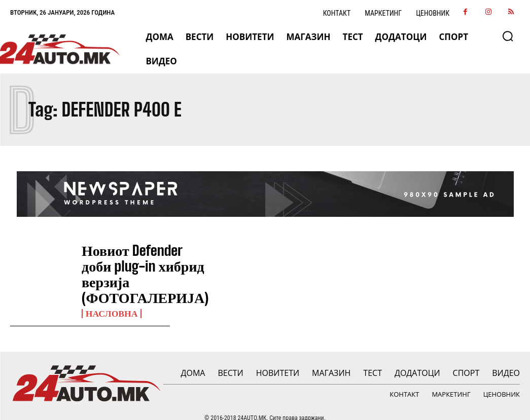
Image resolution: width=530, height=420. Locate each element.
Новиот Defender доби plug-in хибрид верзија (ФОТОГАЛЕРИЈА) (127, 265)
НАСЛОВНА (109, 295)
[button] (508, 36)
